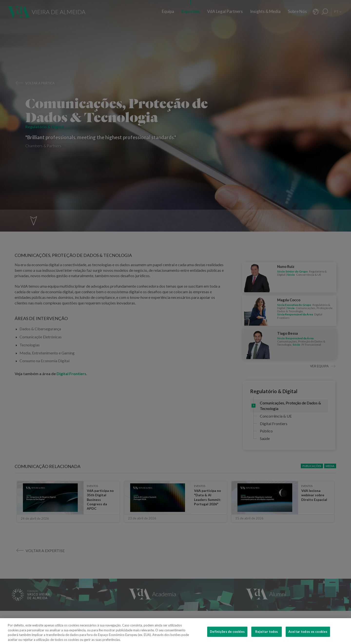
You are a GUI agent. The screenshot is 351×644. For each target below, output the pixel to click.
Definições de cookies (227, 639)
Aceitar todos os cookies (308, 639)
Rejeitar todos (267, 639)
